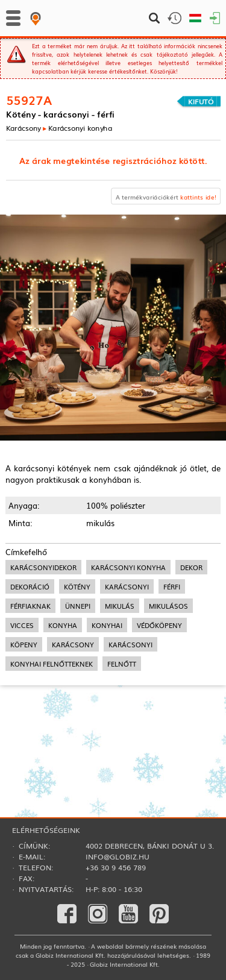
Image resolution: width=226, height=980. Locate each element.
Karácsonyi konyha (80, 127)
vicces (22, 625)
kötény (77, 586)
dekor (191, 567)
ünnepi (78, 606)
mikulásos (168, 606)
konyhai (107, 625)
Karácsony (24, 127)
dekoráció (30, 586)
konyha (63, 625)
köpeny (24, 644)
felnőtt (122, 664)
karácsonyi (127, 586)
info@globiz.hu (118, 856)
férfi (172, 586)
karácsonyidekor (43, 567)
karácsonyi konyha (128, 567)
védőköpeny (159, 625)
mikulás (120, 606)
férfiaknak (30, 606)
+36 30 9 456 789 (116, 867)
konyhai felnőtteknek (52, 664)
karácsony (73, 644)
